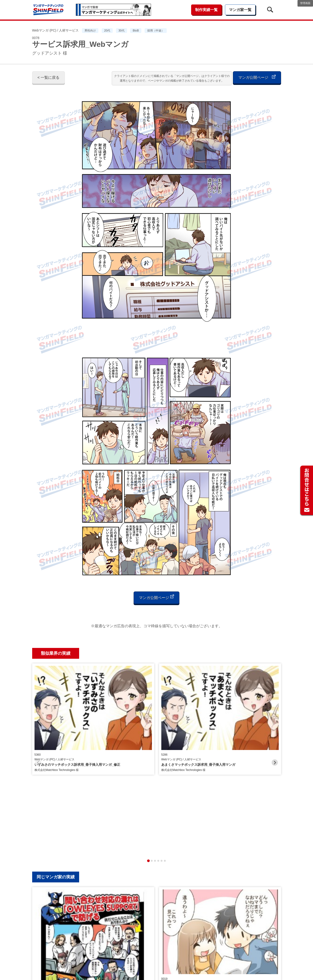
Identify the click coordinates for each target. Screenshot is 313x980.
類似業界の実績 (56, 653)
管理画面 (305, 3)
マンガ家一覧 (240, 10)
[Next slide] (275, 705)
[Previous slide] (38, 705)
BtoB (136, 31)
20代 (107, 31)
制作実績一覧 (206, 10)
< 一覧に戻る (49, 77)
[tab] (148, 746)
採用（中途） (156, 31)
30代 (121, 31)
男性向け (90, 31)
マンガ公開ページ (257, 77)
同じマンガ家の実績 (56, 762)
